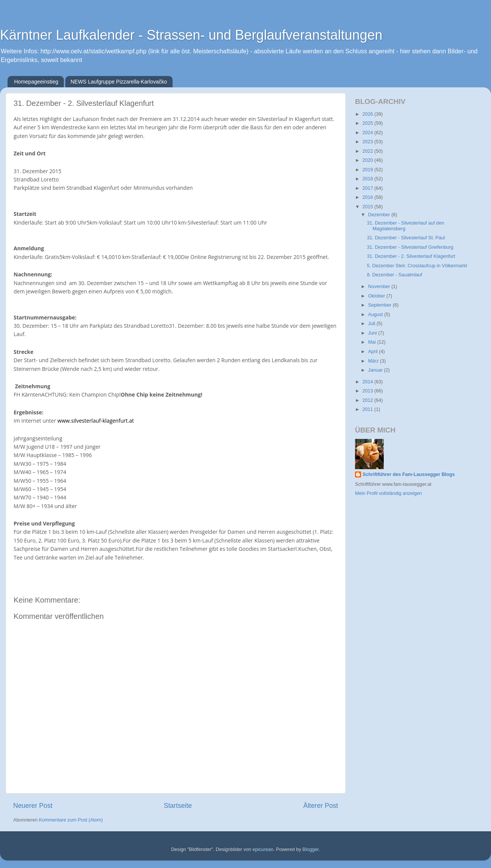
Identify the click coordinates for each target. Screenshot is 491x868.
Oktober (377, 296)
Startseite (178, 806)
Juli (372, 324)
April (374, 352)
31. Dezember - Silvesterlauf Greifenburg (410, 247)
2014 (368, 382)
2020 (368, 160)
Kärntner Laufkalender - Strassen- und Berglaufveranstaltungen (191, 35)
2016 (368, 197)
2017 (368, 188)
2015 (368, 207)
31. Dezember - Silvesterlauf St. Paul (406, 238)
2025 (368, 123)
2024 (368, 133)
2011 (368, 409)
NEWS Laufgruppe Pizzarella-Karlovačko (119, 82)
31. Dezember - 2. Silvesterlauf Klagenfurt (411, 256)
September (381, 305)
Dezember (380, 215)
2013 (368, 391)
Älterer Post (321, 806)
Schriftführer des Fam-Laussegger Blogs (409, 474)
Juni (373, 333)
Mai (373, 342)
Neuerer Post (33, 806)
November (380, 287)
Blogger (311, 849)
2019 (368, 170)
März (374, 361)
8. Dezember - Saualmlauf (394, 275)
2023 (368, 142)
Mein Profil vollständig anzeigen (388, 493)
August (376, 315)
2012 (368, 400)
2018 (368, 179)
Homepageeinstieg (36, 82)
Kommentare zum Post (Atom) (71, 820)
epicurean (263, 849)
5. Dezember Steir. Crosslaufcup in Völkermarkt (417, 266)
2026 (368, 114)
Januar (376, 370)
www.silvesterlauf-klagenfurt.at (96, 421)
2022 (368, 151)
